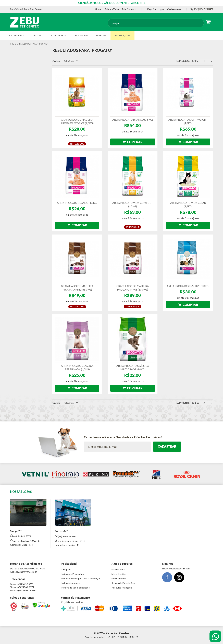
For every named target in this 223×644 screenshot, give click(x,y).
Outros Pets (58, 35)
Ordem (56, 61)
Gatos (37, 35)
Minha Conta (118, 569)
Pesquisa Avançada (122, 588)
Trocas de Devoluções (123, 583)
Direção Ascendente (81, 61)
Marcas (101, 35)
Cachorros (17, 35)
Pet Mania (81, 35)
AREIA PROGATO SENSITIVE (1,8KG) (188, 286)
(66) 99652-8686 (65, 536)
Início (13, 44)
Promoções (122, 35)
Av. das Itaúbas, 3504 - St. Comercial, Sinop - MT (25, 543)
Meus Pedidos (119, 574)
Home (98, 9)
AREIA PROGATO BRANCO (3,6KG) (133, 120)
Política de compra (70, 583)
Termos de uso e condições (75, 588)
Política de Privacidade (73, 574)
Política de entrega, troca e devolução (81, 578)
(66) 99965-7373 (21, 536)
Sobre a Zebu (112, 9)
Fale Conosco (129, 9)
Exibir (195, 61)
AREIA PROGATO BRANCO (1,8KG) (77, 203)
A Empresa (66, 569)
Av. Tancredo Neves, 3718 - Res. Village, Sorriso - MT (71, 543)
